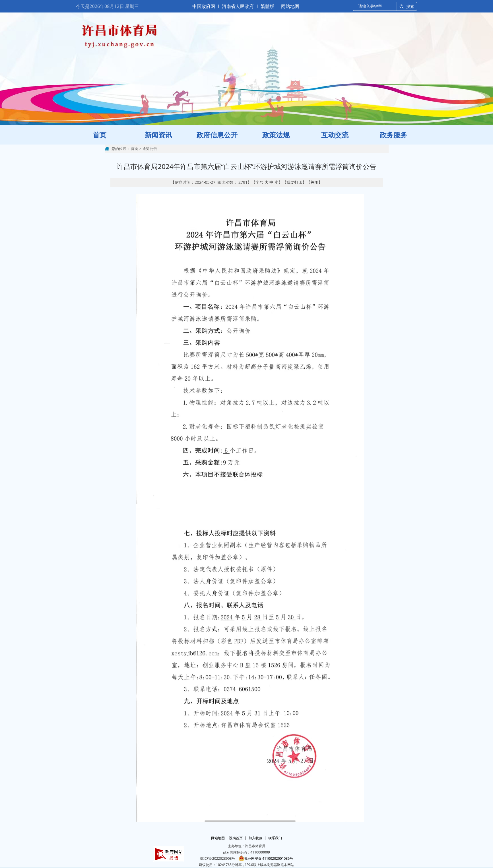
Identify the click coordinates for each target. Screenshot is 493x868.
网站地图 (290, 6)
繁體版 (267, 6)
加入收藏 (255, 838)
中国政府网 (204, 6)
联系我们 (275, 838)
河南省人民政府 (238, 6)
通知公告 (150, 149)
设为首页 (236, 838)
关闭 (314, 182)
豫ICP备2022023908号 (218, 858)
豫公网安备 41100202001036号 (266, 858)
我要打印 (294, 182)
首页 (135, 149)
